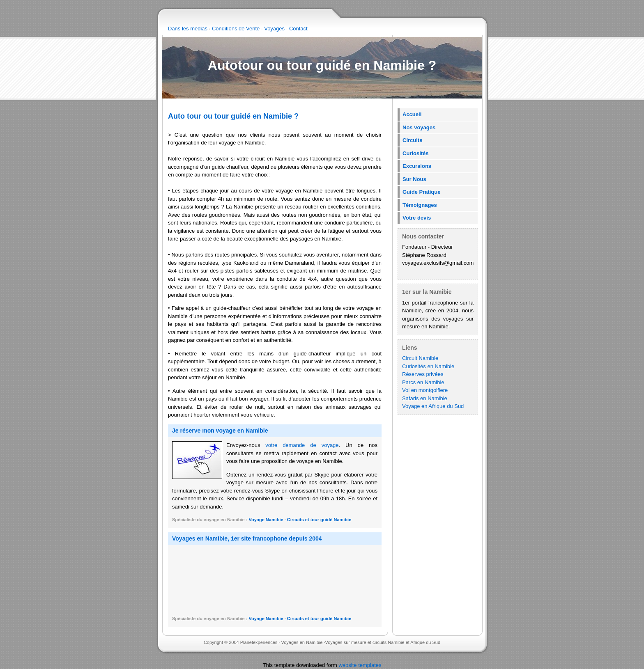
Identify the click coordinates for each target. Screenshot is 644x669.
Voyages (274, 29)
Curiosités (416, 153)
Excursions (417, 166)
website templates (360, 665)
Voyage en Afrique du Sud (433, 406)
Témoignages (420, 205)
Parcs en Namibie (423, 382)
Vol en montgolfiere (425, 390)
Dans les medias (188, 29)
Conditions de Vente (236, 29)
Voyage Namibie (266, 520)
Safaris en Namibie (425, 398)
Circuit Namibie (420, 358)
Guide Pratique (421, 192)
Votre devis (417, 218)
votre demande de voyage (302, 445)
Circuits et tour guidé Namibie (319, 520)
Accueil (412, 114)
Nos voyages (419, 127)
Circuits (412, 140)
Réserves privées (423, 374)
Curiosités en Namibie (428, 366)
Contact (298, 29)
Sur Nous (414, 179)
